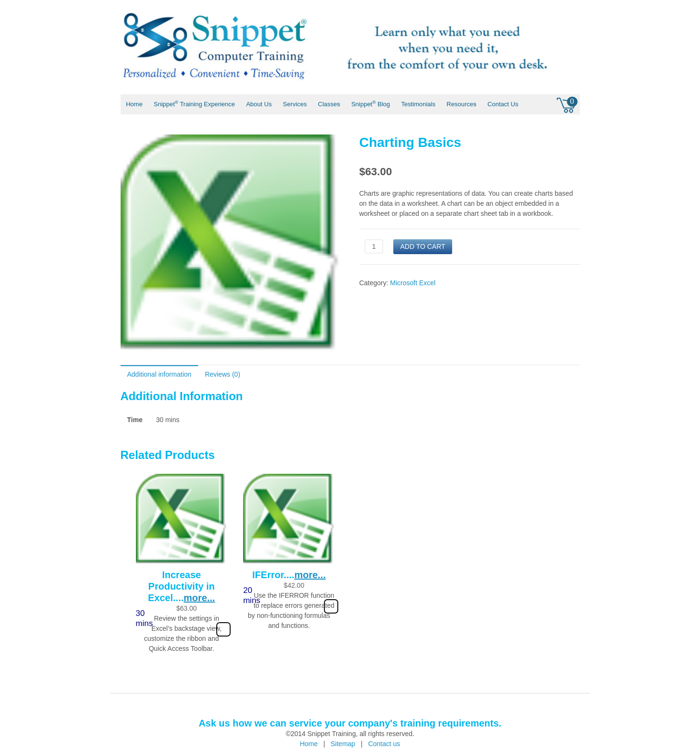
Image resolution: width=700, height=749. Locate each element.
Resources (461, 104)
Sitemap (343, 744)
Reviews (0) (222, 374)
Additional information (160, 374)
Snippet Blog (371, 104)
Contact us (384, 744)
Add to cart (422, 246)
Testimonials (418, 104)
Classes (329, 104)
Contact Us (503, 104)
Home (134, 104)
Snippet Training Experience (194, 104)
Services (295, 104)
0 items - (567, 104)
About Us (259, 104)
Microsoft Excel (413, 283)
